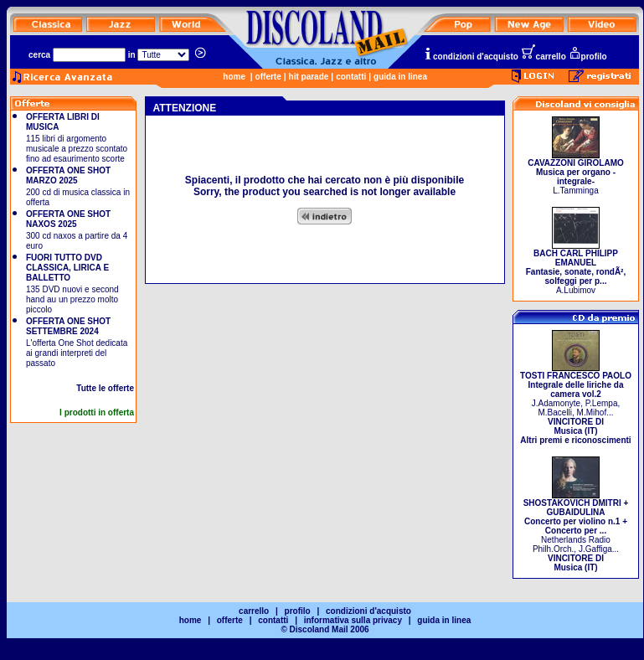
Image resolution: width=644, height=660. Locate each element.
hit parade (309, 77)
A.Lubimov (576, 268)
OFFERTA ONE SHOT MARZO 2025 (68, 175)
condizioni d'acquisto (471, 57)
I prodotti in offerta (97, 412)
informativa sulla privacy (353, 620)
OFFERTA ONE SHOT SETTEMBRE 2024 (68, 326)
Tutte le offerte (105, 388)
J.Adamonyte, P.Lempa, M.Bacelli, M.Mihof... (576, 404)
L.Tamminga (576, 173)
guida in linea (400, 77)
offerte (268, 77)
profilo (588, 57)
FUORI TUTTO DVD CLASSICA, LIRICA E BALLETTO (67, 268)
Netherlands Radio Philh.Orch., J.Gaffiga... (576, 531)
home (234, 77)
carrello (544, 57)
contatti (351, 77)
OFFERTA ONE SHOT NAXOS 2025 (68, 219)
